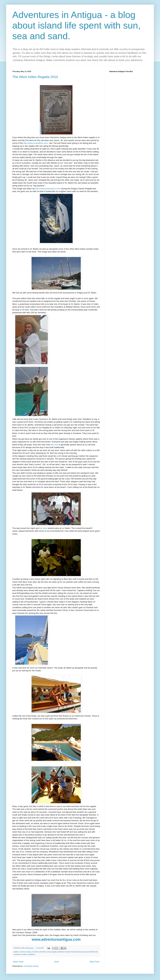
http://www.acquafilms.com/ (36, 143)
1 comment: (40, 948)
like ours (55, 445)
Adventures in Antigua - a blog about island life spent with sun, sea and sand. (76, 25)
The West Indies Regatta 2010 (35, 77)
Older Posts (94, 962)
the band (43, 528)
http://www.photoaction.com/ (48, 189)
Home (57, 962)
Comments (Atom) (31, 966)
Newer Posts (18, 962)
